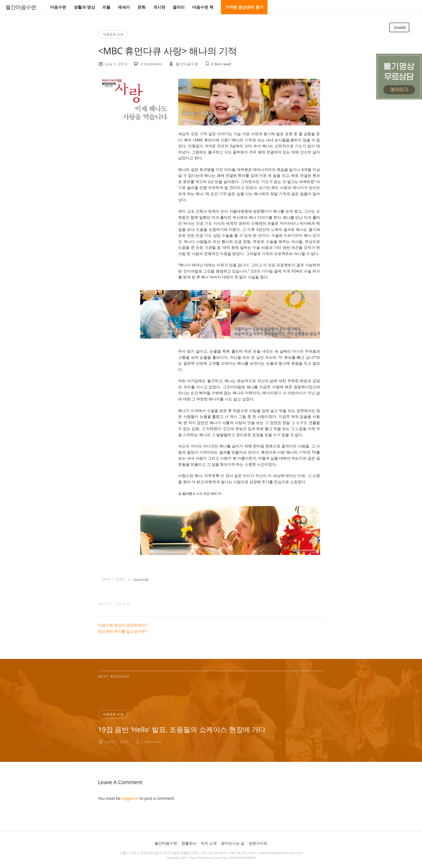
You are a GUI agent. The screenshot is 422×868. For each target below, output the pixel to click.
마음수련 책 (203, 7)
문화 (142, 7)
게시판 (159, 7)
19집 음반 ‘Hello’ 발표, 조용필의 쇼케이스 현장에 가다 (182, 729)
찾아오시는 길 (233, 843)
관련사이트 (258, 843)
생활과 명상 (84, 7)
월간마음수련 (21, 7)
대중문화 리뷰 (113, 34)
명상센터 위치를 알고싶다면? (122, 631)
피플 (106, 7)
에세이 (124, 7)
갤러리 (179, 7)
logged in (130, 798)
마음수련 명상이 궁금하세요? (122, 625)
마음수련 (58, 7)
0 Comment (152, 64)
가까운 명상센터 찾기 (244, 7)
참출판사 (189, 843)
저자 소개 (209, 843)
